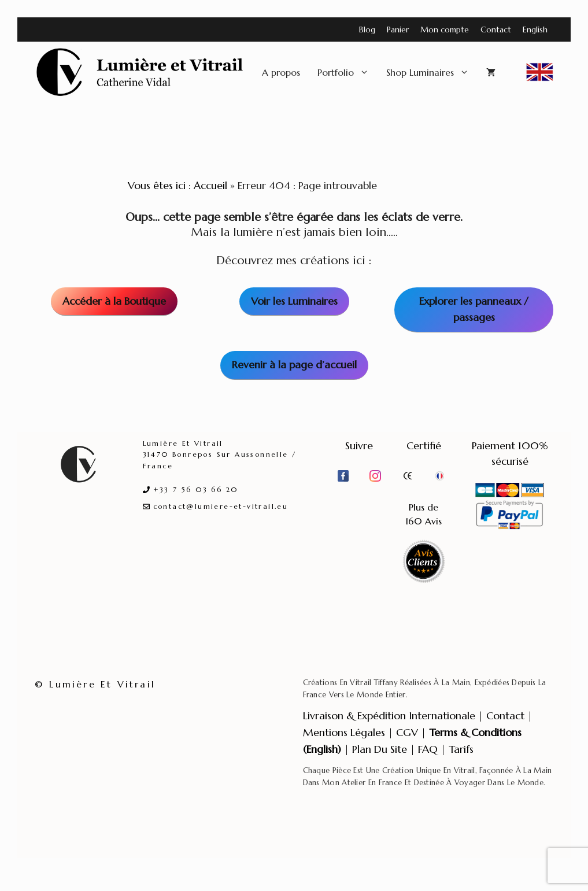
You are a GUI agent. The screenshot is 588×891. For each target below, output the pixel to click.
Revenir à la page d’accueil (294, 365)
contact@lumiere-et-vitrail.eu (221, 506)
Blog (367, 29)
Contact (496, 29)
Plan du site (380, 749)
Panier (398, 29)
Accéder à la (114, 301)
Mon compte (445, 29)
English (535, 29)
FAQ (428, 749)
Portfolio (347, 72)
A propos (281, 72)
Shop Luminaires (432, 72)
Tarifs (461, 749)
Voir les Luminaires (294, 301)
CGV (407, 732)
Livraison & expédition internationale (389, 716)
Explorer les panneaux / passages (474, 309)
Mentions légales (344, 732)
